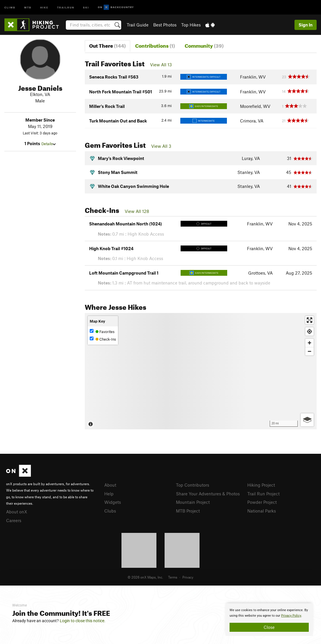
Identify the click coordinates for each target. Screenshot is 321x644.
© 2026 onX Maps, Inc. (145, 577)
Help (109, 494)
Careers (14, 520)
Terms (173, 577)
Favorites (102, 331)
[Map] (201, 371)
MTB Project (188, 511)
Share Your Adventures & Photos (208, 494)
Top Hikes (191, 25)
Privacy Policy (291, 616)
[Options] (307, 420)
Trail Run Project (263, 494)
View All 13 (161, 65)
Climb (10, 7)
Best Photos (165, 25)
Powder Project (262, 502)
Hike (44, 7)
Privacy (188, 577)
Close (269, 627)
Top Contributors (193, 485)
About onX (17, 512)
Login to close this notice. (83, 621)
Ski (86, 7)
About (110, 485)
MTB (28, 7)
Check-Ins (103, 339)
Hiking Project (261, 485)
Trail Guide (138, 25)
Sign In (306, 25)
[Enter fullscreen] (309, 320)
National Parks (262, 511)
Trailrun (66, 7)
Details (48, 144)
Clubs (110, 511)
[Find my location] (309, 331)
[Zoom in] (309, 343)
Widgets (113, 502)
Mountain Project (193, 502)
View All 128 (137, 211)
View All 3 (161, 146)
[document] (269, 620)
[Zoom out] (309, 351)
